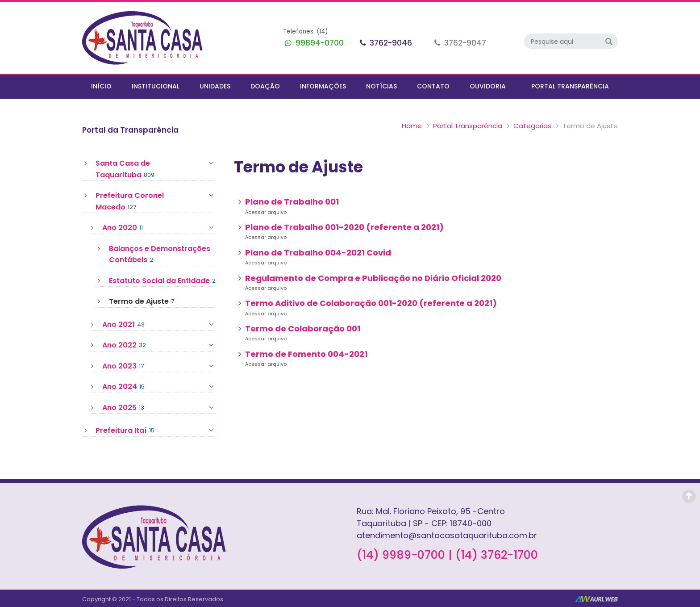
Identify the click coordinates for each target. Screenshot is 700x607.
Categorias (532, 126)
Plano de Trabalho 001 (292, 202)
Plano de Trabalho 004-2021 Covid (318, 253)
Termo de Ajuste (142, 301)
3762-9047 (464, 43)
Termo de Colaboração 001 (303, 329)
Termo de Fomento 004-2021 (306, 354)
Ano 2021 (159, 325)
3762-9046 (390, 43)
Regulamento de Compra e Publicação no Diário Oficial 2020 (373, 278)
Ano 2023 (159, 366)
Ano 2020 (159, 228)
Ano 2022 (159, 345)
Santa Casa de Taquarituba (156, 169)
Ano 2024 (159, 387)
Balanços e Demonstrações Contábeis (160, 255)
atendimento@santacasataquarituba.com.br (447, 535)
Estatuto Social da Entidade (162, 281)
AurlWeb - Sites (596, 599)
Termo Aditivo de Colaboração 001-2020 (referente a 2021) (371, 303)
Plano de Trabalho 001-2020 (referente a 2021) (344, 227)
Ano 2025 (159, 408)
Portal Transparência (468, 126)
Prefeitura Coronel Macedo (156, 201)
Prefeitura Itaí (156, 431)
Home (412, 126)
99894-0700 (319, 43)
